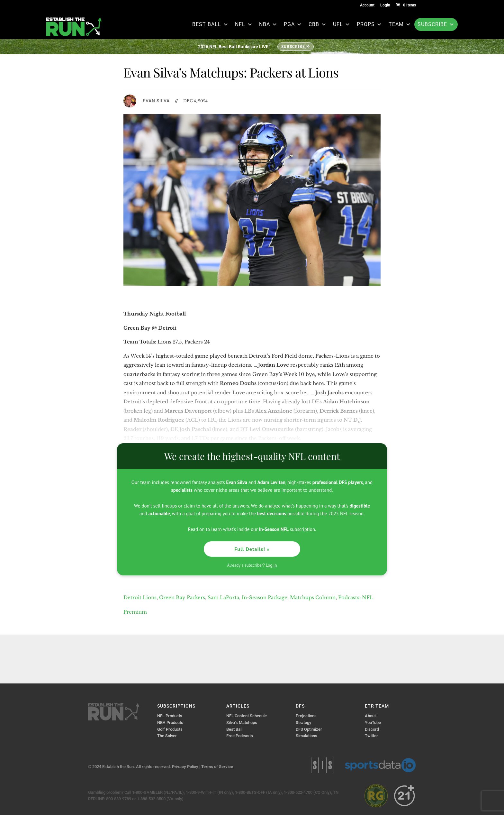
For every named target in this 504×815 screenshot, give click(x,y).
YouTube (373, 723)
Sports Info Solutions (323, 765)
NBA (268, 24)
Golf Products (170, 729)
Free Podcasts (240, 736)
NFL (244, 24)
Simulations (306, 736)
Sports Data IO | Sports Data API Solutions (380, 765)
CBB (318, 24)
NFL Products (170, 716)
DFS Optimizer (309, 729)
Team (400, 24)
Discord (372, 729)
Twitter (371, 736)
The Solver (167, 736)
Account (367, 5)
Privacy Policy (185, 767)
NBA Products (170, 723)
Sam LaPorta (223, 597)
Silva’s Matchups (242, 723)
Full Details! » (252, 549)
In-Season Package (265, 597)
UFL (342, 24)
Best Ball (210, 24)
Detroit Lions (140, 597)
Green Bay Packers (182, 597)
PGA (293, 24)
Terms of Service (217, 767)
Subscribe (436, 24)
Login (385, 5)
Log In (271, 565)
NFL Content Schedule (247, 716)
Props (369, 24)
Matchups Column (313, 597)
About (370, 716)
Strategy (303, 723)
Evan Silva (156, 101)
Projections (306, 716)
